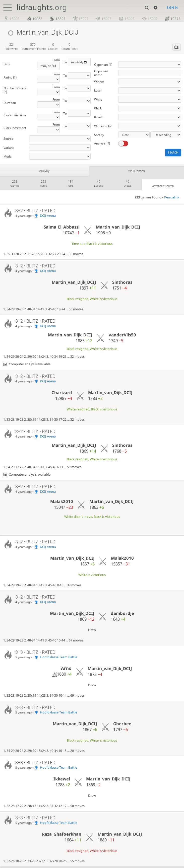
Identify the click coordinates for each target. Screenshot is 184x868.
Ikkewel (62, 780)
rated (43, 185)
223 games (136, 171)
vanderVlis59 (122, 336)
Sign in (172, 8)
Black (98, 108)
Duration (10, 103)
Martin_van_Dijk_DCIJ (118, 228)
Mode (8, 157)
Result (98, 117)
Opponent (103, 65)
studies (53, 47)
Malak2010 (62, 503)
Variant (9, 148)
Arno (66, 670)
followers (11, 47)
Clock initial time (15, 116)
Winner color (103, 126)
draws (127, 185)
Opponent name (101, 73)
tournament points (33, 47)
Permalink (172, 198)
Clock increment (15, 128)
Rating (10, 78)
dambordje (122, 614)
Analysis (102, 144)
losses (98, 185)
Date (7, 64)
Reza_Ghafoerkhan (62, 835)
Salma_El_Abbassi (62, 228)
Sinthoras (122, 283)
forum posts (69, 47)
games (15, 185)
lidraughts (42, 7)
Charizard (62, 394)
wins (70, 185)
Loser (98, 91)
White (98, 99)
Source (8, 139)
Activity (44, 171)
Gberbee (122, 725)
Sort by (99, 135)
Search (172, 153)
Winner (99, 82)
